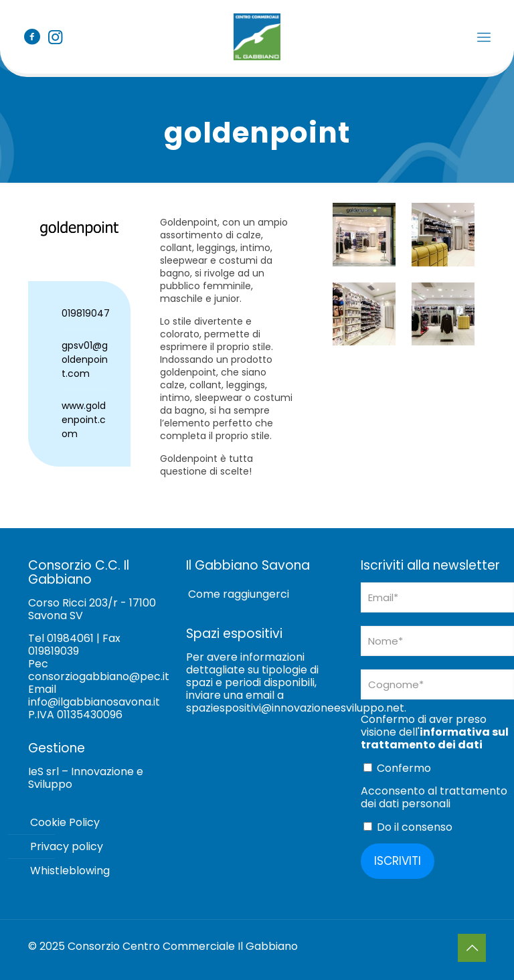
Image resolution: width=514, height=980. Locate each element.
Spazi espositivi (234, 634)
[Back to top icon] (472, 948)
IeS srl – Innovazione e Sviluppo (86, 778)
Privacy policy (67, 846)
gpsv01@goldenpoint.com (85, 359)
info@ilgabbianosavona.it (94, 702)
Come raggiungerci (239, 594)
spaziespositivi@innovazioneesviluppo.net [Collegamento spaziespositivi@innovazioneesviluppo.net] (295, 708)
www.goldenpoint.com (84, 420)
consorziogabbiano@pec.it (99, 676)
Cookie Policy (65, 822)
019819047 (86, 313)
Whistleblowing (70, 871)
